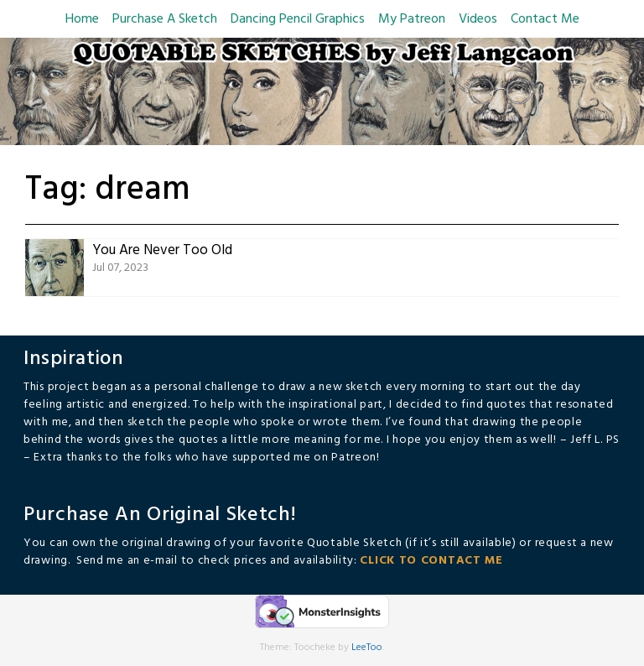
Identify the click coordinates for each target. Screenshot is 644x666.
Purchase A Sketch (165, 19)
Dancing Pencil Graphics (298, 19)
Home (82, 19)
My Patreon (412, 19)
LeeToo (367, 648)
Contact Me (545, 19)
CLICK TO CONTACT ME (431, 561)
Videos (478, 19)
